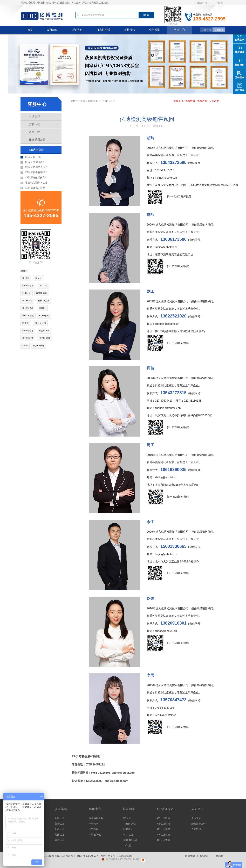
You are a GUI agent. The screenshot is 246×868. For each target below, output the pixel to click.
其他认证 (59, 835)
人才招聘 (196, 829)
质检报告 (130, 30)
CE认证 (26, 278)
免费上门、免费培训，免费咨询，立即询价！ (197, 101)
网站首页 (93, 101)
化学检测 (155, 30)
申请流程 (43, 117)
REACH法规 (28, 316)
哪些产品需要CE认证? (34, 183)
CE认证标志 (28, 338)
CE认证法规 (164, 829)
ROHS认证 (27, 301)
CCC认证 (43, 286)
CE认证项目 (164, 818)
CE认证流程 (28, 308)
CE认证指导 (164, 840)
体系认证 (59, 840)
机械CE (42, 308)
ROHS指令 (44, 316)
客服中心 (180, 30)
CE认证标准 (28, 286)
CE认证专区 (165, 809)
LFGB (25, 346)
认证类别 (77, 30)
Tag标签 (219, 856)
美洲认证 (59, 824)
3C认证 (38, 278)
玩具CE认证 (39, 346)
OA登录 (218, 3)
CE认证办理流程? (32, 162)
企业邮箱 (201, 3)
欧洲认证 (59, 818)
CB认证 (127, 845)
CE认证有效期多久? (33, 178)
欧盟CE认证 (42, 293)
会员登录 (206, 30)
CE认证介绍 (164, 824)
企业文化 (196, 818)
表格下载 (43, 132)
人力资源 (197, 809)
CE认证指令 (28, 331)
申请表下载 (95, 835)
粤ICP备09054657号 (88, 856)
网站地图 (190, 856)
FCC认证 (27, 293)
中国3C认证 (129, 824)
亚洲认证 (59, 829)
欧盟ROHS (44, 331)
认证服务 (129, 809)
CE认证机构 (40, 323)
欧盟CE (26, 323)
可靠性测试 (103, 30)
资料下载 (43, 124)
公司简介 (52, 30)
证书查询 (94, 829)
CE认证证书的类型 (33, 188)
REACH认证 (45, 338)
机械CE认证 (43, 301)
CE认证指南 (36, 150)
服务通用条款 (43, 140)
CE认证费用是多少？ (34, 167)
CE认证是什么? (31, 157)
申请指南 (94, 824)
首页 (30, 30)
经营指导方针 (199, 824)
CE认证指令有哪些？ (34, 172)
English (219, 30)
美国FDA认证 (130, 840)
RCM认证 (128, 835)
